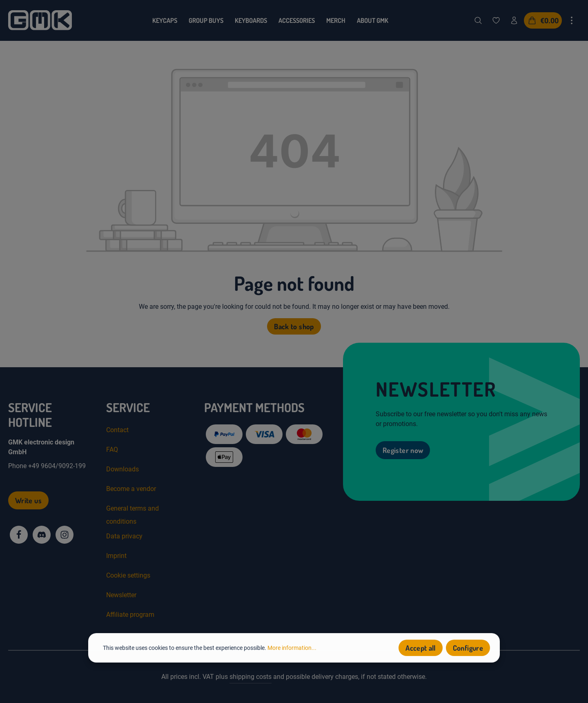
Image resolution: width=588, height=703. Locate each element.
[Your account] (514, 20)
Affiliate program (130, 615)
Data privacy (124, 536)
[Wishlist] (496, 20)
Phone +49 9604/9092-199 (47, 466)
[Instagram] (65, 535)
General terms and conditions (133, 515)
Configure (468, 650)
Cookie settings (128, 575)
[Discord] (42, 535)
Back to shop (294, 326)
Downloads (122, 469)
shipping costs (251, 677)
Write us (28, 500)
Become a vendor (131, 489)
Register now (403, 450)
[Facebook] (19, 535)
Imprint (116, 556)
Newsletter (121, 595)
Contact (117, 430)
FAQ (112, 450)
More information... (292, 649)
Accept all (421, 650)
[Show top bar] (572, 20)
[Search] (478, 20)
